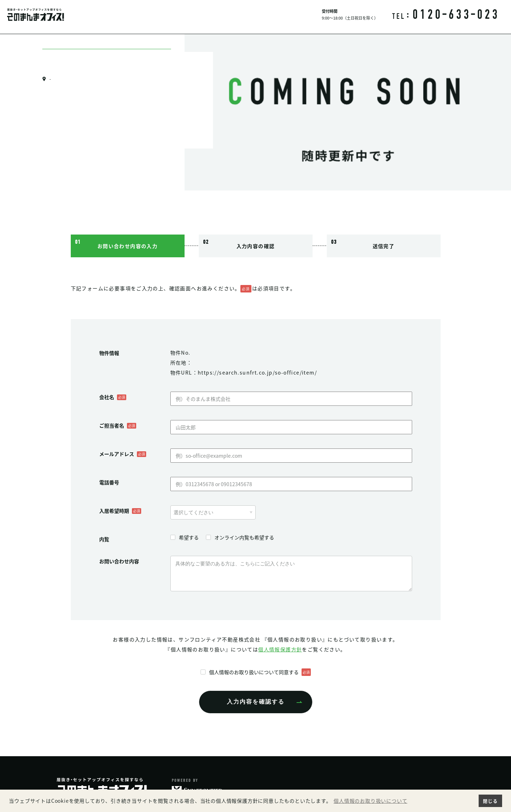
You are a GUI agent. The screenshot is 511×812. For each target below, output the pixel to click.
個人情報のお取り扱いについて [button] (370, 801)
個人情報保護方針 (280, 649)
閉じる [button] (490, 801)
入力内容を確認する (256, 702)
